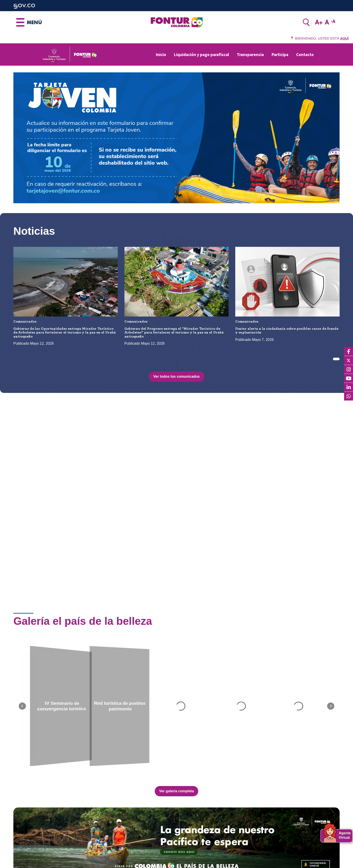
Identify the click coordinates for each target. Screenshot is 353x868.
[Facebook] (349, 352)
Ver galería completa (177, 653)
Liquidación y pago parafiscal (201, 55)
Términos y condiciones (199, 862)
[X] (349, 361)
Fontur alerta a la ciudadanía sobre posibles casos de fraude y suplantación (287, 331)
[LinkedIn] (349, 387)
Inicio (161, 55)
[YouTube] (349, 378)
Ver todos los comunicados (176, 376)
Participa (280, 55)
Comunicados (25, 321)
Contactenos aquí (27, 840)
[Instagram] (349, 369)
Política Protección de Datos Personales (212, 851)
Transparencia (250, 55)
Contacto (305, 55)
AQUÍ (344, 38)
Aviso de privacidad (195, 857)
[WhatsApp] (349, 396)
